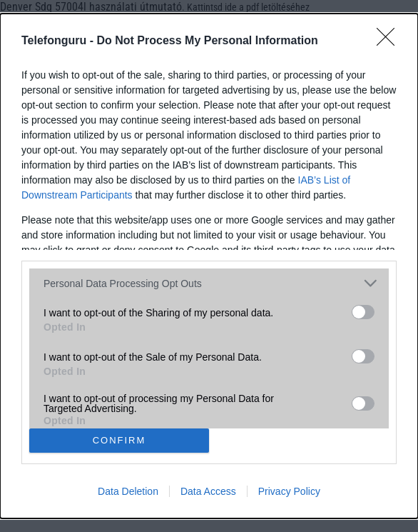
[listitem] (209, 283)
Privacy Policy (289, 491)
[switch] (363, 312)
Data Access (208, 491)
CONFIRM (119, 440)
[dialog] (209, 266)
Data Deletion (128, 491)
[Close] (390, 41)
